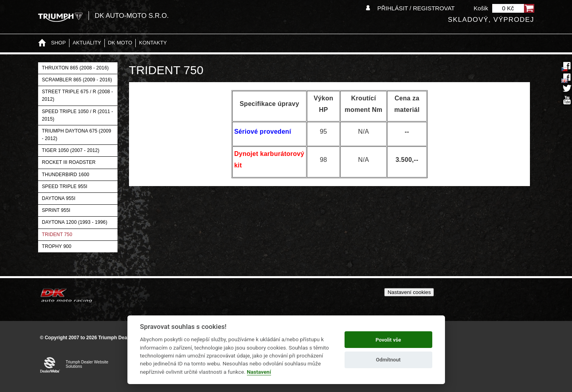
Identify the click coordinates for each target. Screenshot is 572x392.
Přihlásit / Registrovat (416, 8)
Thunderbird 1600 (66, 175)
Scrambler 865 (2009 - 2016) (77, 80)
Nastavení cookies (409, 292)
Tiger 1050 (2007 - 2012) (71, 150)
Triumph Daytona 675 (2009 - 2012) (77, 135)
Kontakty (153, 43)
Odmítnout (388, 360)
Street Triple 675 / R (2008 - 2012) (78, 95)
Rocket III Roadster (69, 162)
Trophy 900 (57, 246)
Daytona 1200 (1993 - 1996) (75, 222)
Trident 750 (57, 234)
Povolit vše (388, 340)
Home (42, 43)
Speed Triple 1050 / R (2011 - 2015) (78, 115)
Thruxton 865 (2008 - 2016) (75, 68)
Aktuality (87, 43)
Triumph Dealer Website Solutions (87, 364)
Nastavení (259, 372)
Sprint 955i (56, 210)
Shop (59, 43)
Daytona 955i (59, 198)
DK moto (120, 43)
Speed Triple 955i (65, 186)
